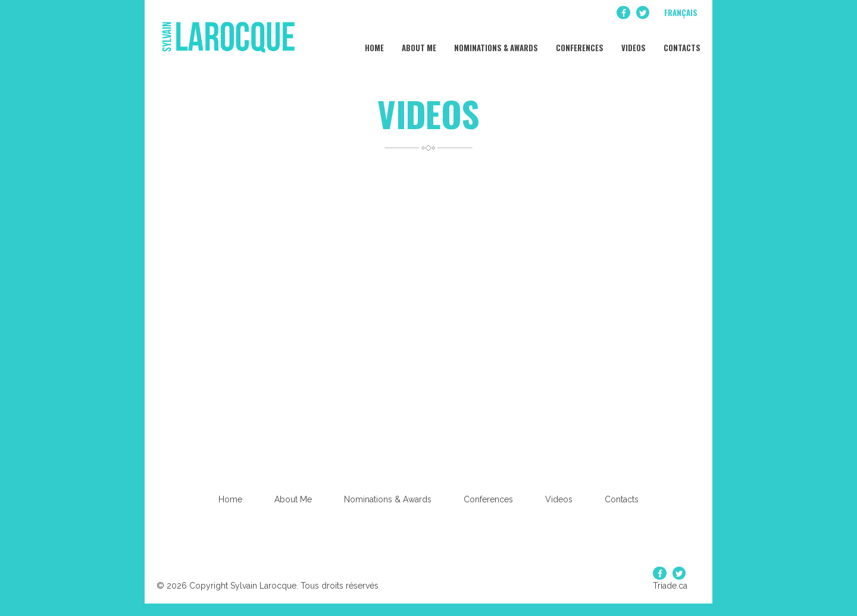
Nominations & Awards (495, 42)
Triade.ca (670, 586)
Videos (633, 42)
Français (681, 12)
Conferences (579, 42)
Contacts (681, 42)
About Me (418, 42)
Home (373, 42)
